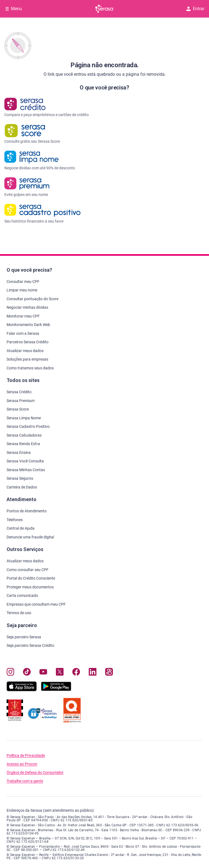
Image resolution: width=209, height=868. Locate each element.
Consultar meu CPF (23, 282)
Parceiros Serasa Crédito (28, 342)
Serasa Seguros (20, 478)
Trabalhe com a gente (25, 781)
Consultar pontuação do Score (32, 299)
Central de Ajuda (21, 528)
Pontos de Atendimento (27, 511)
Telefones (15, 520)
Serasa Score (18, 409)
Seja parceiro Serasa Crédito (30, 645)
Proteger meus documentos (30, 587)
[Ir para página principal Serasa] (105, 9)
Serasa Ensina (19, 453)
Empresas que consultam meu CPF (36, 604)
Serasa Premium (21, 401)
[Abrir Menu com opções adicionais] (14, 9)
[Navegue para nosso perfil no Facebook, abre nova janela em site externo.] (76, 673)
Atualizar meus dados (25, 351)
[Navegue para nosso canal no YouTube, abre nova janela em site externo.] (43, 673)
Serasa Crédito (19, 392)
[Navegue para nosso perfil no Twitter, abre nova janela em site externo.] (60, 673)
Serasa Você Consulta (25, 461)
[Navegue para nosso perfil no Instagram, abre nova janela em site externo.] (10, 673)
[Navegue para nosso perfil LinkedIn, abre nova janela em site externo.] (93, 673)
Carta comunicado (22, 595)
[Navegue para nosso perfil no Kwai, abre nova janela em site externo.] (109, 673)
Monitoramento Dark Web (28, 325)
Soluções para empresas (27, 359)
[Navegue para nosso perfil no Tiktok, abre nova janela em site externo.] (27, 673)
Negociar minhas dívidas (27, 307)
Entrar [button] (195, 9)
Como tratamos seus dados (30, 368)
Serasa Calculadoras (24, 435)
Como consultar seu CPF (28, 570)
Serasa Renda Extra (23, 444)
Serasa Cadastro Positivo (28, 426)
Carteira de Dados (22, 487)
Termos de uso (19, 613)
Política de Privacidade (26, 756)
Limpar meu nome (22, 290)
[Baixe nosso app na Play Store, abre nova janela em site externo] (56, 690)
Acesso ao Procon (22, 764)
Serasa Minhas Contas (26, 470)
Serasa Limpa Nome (24, 418)
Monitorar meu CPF (23, 316)
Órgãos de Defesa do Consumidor (35, 773)
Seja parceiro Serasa (24, 637)
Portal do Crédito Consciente (31, 578)
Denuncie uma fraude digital (30, 537)
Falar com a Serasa (23, 333)
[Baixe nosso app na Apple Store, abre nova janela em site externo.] (22, 690)
